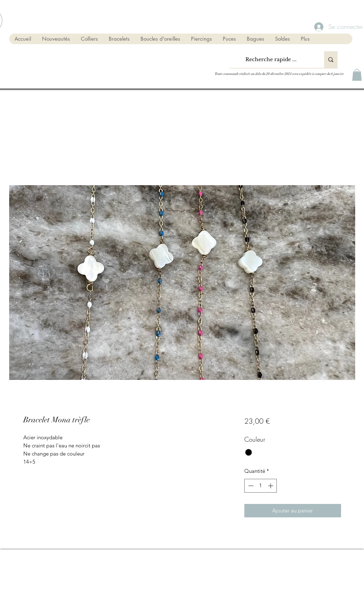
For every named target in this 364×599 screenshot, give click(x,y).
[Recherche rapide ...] (271, 60)
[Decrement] (250, 486)
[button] (357, 75)
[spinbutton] (261, 486)
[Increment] (271, 486)
